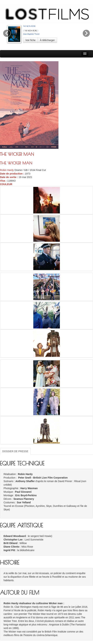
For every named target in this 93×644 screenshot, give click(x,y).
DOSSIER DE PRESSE (15, 451)
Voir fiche (30, 40)
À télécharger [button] (47, 40)
